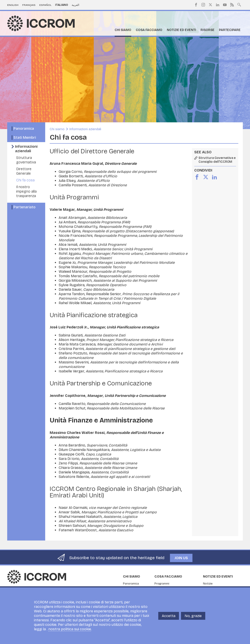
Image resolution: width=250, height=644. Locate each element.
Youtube (225, 5)
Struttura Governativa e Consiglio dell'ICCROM (217, 160)
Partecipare (230, 30)
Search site (239, 4)
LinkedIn (218, 5)
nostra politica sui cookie (70, 629)
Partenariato (25, 207)
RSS (232, 5)
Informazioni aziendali (26, 149)
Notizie (208, 584)
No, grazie (193, 616)
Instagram (203, 5)
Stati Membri (25, 137)
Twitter (210, 5)
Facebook (196, 5)
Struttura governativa (26, 160)
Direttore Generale (24, 171)
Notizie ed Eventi (181, 30)
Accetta (169, 616)
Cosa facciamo (149, 30)
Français (29, 5)
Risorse (208, 30)
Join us (181, 558)
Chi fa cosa (25, 180)
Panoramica (24, 129)
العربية (75, 5)
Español (45, 5)
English (13, 5)
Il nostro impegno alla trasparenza (26, 191)
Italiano (61, 5)
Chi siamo (123, 30)
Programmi (162, 584)
